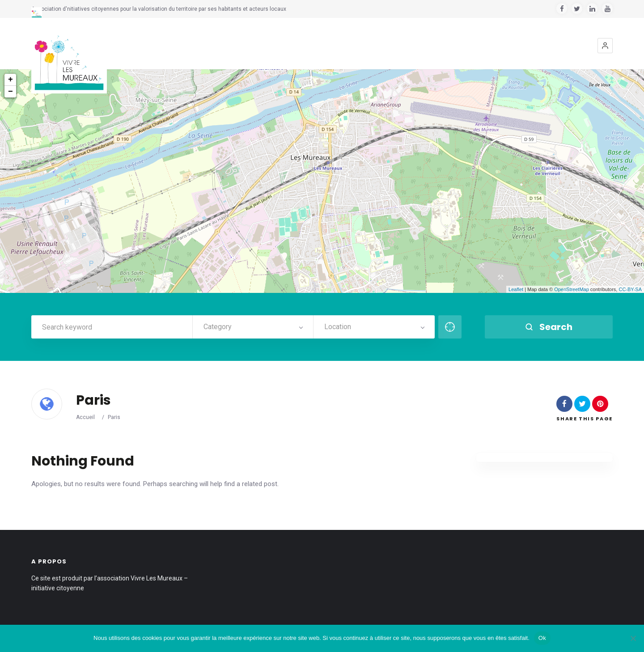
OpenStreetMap (572, 289)
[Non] (633, 638)
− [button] (11, 92)
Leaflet (516, 289)
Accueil (85, 417)
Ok (542, 638)
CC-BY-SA (630, 289)
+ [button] (11, 80)
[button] (605, 46)
